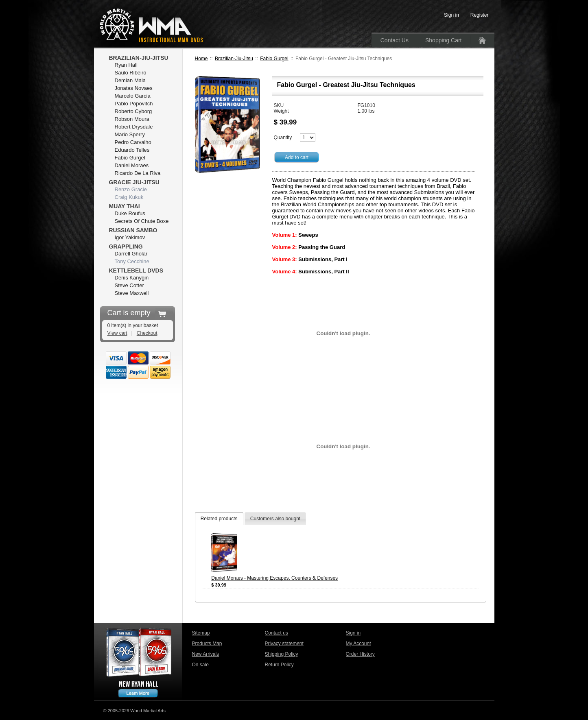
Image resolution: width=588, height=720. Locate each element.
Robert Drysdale (134, 127)
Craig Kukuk (129, 197)
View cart (117, 333)
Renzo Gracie (131, 189)
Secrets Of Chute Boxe (142, 221)
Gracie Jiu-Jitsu (134, 182)
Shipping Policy (282, 654)
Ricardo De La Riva (138, 173)
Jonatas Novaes (134, 88)
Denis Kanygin (132, 278)
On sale (200, 665)
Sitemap (201, 633)
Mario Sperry (130, 134)
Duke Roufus (130, 213)
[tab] (219, 518)
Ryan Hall (126, 65)
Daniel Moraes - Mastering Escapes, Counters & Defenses (274, 578)
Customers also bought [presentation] (275, 519)
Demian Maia (130, 80)
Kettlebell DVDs (136, 271)
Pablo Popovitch (134, 104)
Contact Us (395, 40)
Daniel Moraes (132, 165)
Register (480, 15)
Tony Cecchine (132, 261)
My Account (358, 644)
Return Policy (279, 665)
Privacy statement (284, 644)
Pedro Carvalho (133, 142)
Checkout (147, 333)
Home (201, 59)
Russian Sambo (133, 230)
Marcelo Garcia (133, 96)
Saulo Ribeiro (131, 73)
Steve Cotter (129, 285)
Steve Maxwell (132, 293)
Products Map (207, 644)
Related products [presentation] (219, 519)
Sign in (353, 633)
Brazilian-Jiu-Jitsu (234, 59)
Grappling (126, 247)
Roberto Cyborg (133, 111)
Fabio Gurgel (274, 59)
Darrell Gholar (131, 254)
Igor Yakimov (130, 237)
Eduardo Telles (132, 150)
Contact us (277, 633)
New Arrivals (206, 654)
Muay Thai (125, 206)
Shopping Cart (444, 40)
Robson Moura (132, 119)
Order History (360, 654)
